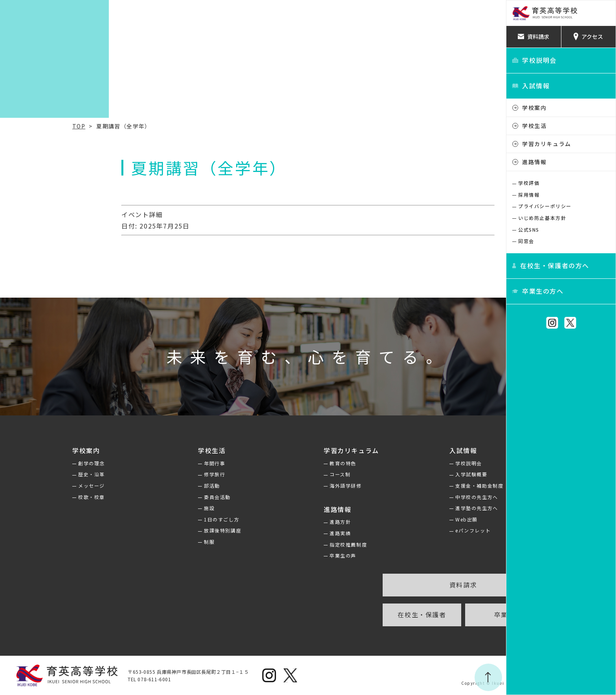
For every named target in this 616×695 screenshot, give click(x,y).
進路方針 (285, 522)
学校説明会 (414, 463)
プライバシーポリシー (545, 206)
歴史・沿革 (37, 474)
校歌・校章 (37, 497)
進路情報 (534, 162)
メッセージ (37, 486)
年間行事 (159, 463)
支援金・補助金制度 (424, 486)
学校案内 (534, 108)
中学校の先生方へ (422, 497)
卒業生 (450, 615)
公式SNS (529, 230)
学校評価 (529, 183)
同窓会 (526, 241)
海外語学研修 (291, 486)
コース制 (285, 474)
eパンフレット (418, 530)
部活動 (157, 486)
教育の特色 (288, 463)
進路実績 (285, 533)
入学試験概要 (416, 474)
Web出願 (412, 519)
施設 (154, 508)
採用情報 (529, 195)
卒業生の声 (288, 555)
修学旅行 (159, 474)
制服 (154, 542)
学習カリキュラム (547, 144)
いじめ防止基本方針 (542, 218)
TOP (24, 126)
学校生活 (534, 126)
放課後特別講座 (168, 530)
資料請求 (408, 585)
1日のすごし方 (167, 519)
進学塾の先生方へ (422, 508)
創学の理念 (37, 463)
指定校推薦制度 (293, 544)
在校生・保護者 (367, 615)
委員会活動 (162, 497)
